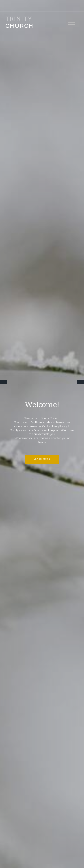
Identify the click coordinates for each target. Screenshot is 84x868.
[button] (11, 434)
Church (19, 22)
